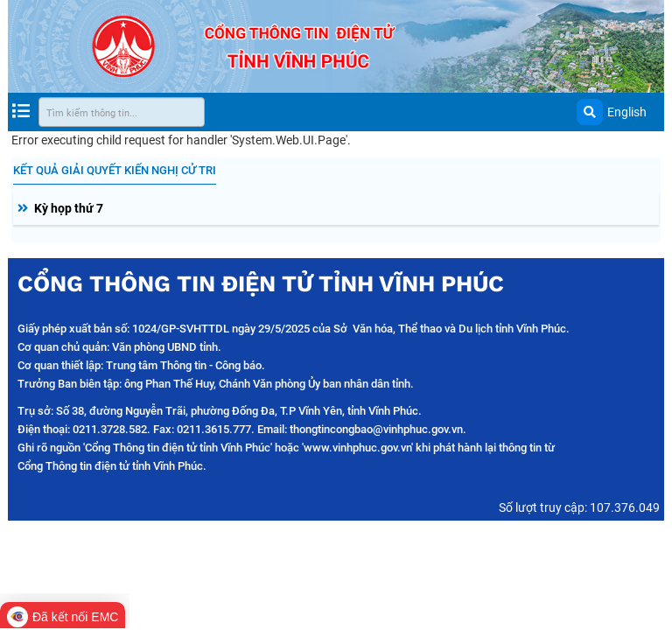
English (627, 112)
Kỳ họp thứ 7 (69, 208)
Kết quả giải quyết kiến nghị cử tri (115, 170)
